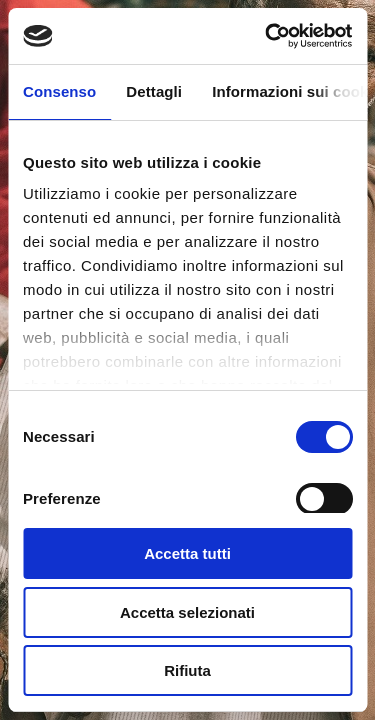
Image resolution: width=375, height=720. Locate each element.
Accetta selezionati (187, 612)
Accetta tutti (187, 553)
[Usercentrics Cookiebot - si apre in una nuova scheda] (267, 36)
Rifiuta (187, 670)
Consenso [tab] (59, 91)
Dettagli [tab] (154, 91)
